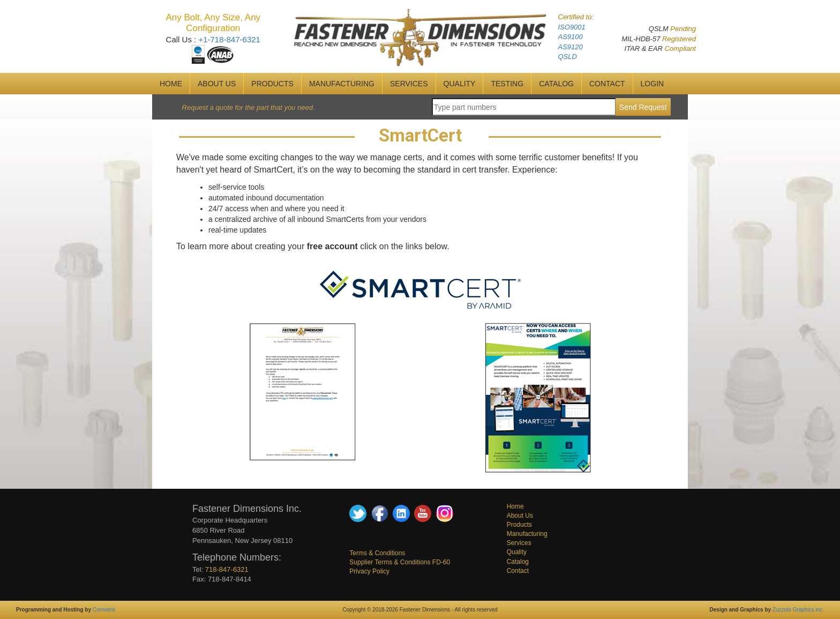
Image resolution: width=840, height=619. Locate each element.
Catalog (518, 562)
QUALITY (460, 84)
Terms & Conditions (377, 553)
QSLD (568, 57)
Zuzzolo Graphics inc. (798, 610)
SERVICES (409, 84)
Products (272, 84)
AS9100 (571, 37)
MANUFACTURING (342, 84)
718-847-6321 (227, 569)
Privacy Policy (369, 571)
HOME (171, 84)
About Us (520, 516)
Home (515, 506)
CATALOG (556, 84)
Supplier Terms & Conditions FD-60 (400, 562)
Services (519, 543)
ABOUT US (217, 84)
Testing (507, 84)
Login (652, 84)
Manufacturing (527, 534)
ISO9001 (572, 27)
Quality (517, 552)
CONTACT (607, 84)
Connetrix (104, 610)
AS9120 (571, 47)
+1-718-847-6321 (229, 39)
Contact (518, 571)
